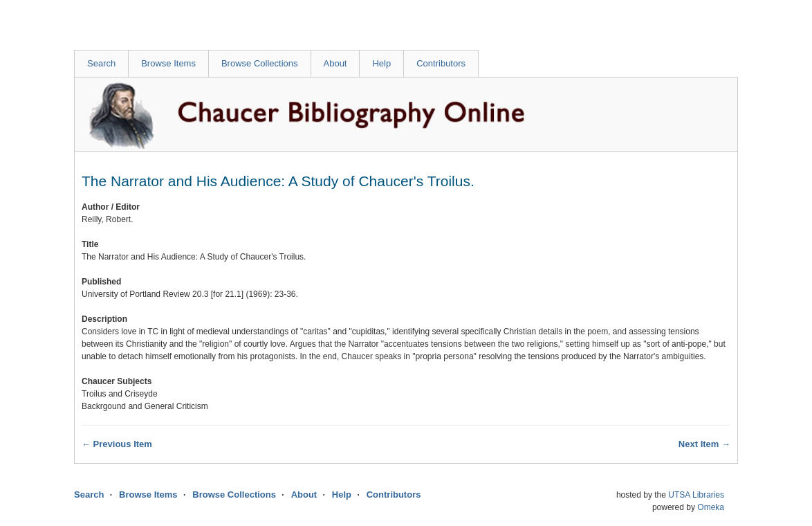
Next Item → (704, 444)
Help (381, 63)
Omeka (711, 507)
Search (101, 63)
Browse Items (168, 63)
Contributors (441, 63)
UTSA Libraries (696, 495)
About (335, 63)
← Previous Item (117, 444)
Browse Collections (260, 63)
